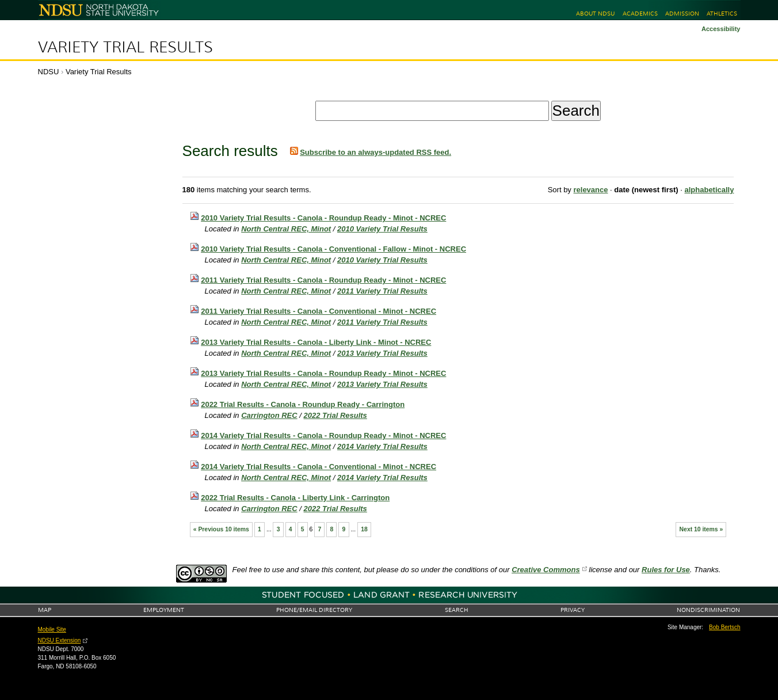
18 (364, 529)
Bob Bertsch (724, 627)
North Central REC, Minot (286, 229)
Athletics (722, 14)
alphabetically (709, 190)
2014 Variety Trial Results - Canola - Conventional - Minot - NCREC (319, 467)
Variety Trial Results (125, 47)
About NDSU (595, 14)
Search (457, 610)
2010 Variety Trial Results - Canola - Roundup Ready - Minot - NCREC (323, 218)
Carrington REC (269, 415)
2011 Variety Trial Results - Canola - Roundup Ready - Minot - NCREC (323, 280)
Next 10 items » (701, 529)
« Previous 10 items (221, 529)
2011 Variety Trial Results (382, 291)
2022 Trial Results (335, 415)
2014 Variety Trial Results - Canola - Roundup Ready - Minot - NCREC (323, 435)
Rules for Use (666, 570)
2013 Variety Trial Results (382, 353)
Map (45, 610)
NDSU (49, 72)
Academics (640, 14)
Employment (164, 610)
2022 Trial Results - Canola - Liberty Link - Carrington (295, 498)
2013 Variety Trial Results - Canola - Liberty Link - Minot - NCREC (316, 342)
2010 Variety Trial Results (382, 229)
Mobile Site (52, 629)
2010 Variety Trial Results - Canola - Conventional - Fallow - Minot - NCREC (333, 249)
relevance (590, 190)
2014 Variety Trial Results (382, 446)
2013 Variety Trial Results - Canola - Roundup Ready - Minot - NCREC (323, 373)
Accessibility (721, 29)
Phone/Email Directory (314, 610)
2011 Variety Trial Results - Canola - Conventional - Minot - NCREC (319, 311)
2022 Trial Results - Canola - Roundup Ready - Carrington (303, 404)
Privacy (573, 610)
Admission (682, 14)
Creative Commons (546, 570)
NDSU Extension (60, 640)
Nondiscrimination (708, 610)
